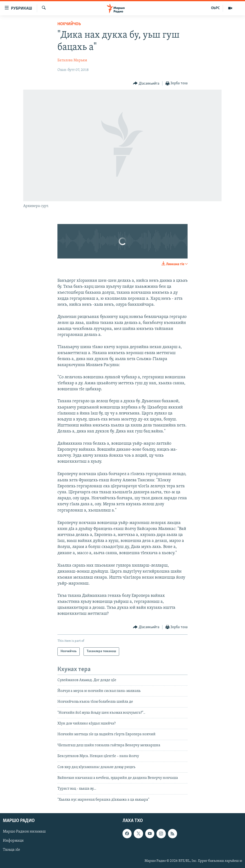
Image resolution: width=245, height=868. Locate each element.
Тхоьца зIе (11, 850)
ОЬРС (215, 8)
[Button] (146, 83)
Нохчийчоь (69, 24)
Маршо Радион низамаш (24, 832)
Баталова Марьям (72, 60)
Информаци (13, 841)
